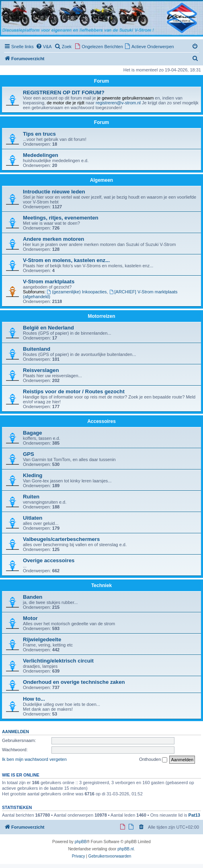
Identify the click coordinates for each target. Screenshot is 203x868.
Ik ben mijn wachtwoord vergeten (34, 759)
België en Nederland (48, 328)
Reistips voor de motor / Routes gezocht (74, 391)
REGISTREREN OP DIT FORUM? (64, 92)
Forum (101, 122)
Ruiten (31, 497)
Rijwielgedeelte (42, 639)
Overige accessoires (49, 560)
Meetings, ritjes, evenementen (61, 218)
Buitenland (37, 349)
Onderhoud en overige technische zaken (74, 682)
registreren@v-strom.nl (118, 103)
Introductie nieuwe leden (54, 192)
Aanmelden (15, 732)
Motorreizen (101, 316)
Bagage (33, 433)
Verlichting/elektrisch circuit (58, 661)
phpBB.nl (126, 849)
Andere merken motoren (53, 239)
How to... (34, 699)
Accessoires (101, 421)
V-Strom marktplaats (49, 282)
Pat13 (194, 815)
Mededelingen (41, 155)
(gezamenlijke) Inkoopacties (77, 292)
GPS (29, 454)
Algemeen (101, 180)
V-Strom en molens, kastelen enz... (66, 260)
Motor (30, 618)
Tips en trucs (39, 134)
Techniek (101, 585)
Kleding (33, 475)
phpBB (81, 842)
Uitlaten (33, 518)
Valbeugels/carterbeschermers (61, 539)
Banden (33, 597)
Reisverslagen (41, 370)
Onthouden (153, 760)
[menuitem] (44, 47)
